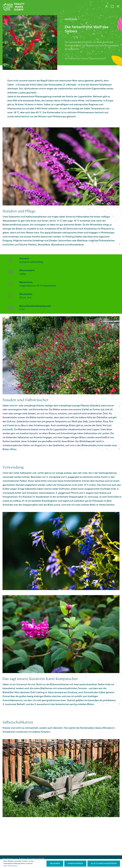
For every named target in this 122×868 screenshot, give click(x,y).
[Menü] (118, 6)
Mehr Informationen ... (11, 866)
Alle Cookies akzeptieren (104, 864)
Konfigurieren (75, 864)
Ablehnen (55, 864)
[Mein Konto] (106, 6)
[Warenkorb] (112, 6)
